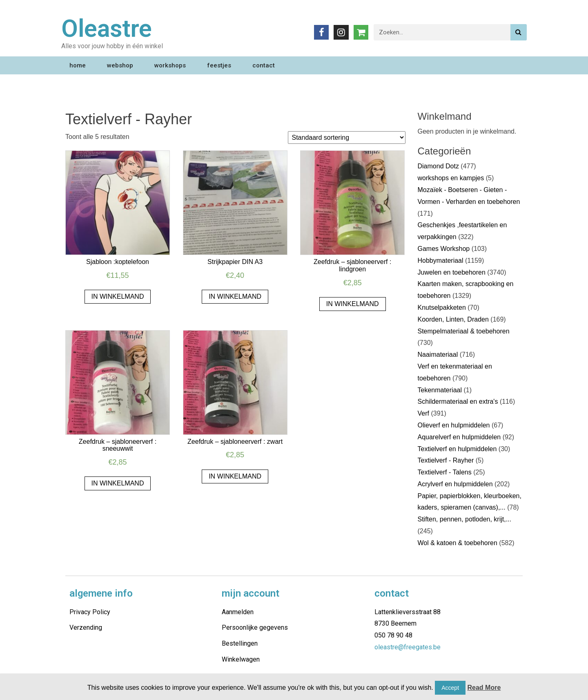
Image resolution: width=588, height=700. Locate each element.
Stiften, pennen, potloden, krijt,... (464, 519)
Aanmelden (238, 612)
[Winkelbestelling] (347, 138)
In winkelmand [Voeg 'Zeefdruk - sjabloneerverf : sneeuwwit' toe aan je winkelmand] (118, 483)
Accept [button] (450, 688)
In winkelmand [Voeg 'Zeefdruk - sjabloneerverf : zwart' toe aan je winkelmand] (235, 476)
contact (264, 65)
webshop (120, 65)
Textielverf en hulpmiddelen (457, 449)
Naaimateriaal (438, 354)
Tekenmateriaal (440, 390)
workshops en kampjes (451, 178)
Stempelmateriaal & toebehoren (464, 331)
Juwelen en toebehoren (452, 272)
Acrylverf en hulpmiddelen (455, 484)
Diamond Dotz (438, 166)
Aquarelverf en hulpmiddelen (459, 437)
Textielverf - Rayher (446, 460)
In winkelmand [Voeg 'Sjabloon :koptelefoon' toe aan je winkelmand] (118, 296)
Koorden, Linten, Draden (453, 319)
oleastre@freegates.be (408, 647)
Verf (423, 413)
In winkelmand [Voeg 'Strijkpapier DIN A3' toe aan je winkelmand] (235, 296)
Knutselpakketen (442, 308)
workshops (170, 65)
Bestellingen (240, 643)
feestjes (219, 65)
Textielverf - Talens (445, 472)
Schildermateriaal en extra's (458, 401)
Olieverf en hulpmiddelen (454, 425)
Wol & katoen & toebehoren (458, 543)
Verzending (86, 627)
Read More (484, 688)
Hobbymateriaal (441, 261)
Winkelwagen (241, 659)
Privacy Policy (90, 612)
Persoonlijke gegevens (255, 627)
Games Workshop (444, 249)
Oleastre (107, 28)
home (78, 65)
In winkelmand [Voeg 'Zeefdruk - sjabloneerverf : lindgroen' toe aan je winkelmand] (353, 304)
